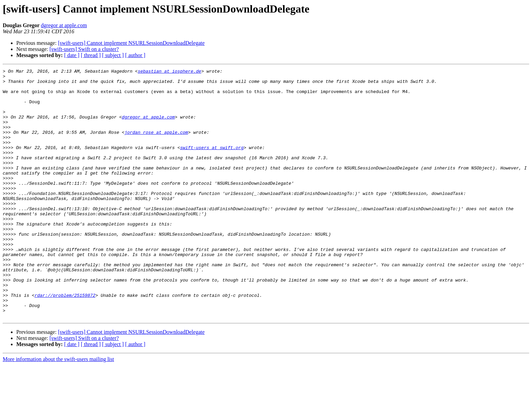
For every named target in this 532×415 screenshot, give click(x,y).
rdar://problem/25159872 (65, 341)
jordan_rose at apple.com (156, 145)
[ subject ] (113, 55)
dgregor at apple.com (64, 25)
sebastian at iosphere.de (169, 72)
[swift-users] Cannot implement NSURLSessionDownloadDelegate (131, 43)
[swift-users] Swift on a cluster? (84, 49)
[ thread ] (91, 55)
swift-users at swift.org (212, 164)
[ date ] (72, 55)
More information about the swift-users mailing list (58, 409)
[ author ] (135, 55)
